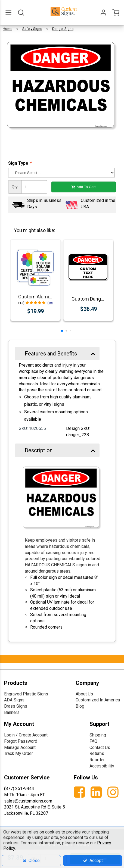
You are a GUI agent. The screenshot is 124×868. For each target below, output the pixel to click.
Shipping (98, 735)
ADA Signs (14, 700)
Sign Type (20, 163)
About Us (84, 694)
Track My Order (18, 753)
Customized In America (98, 700)
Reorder (97, 760)
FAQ (93, 741)
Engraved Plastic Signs (26, 694)
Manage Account (20, 747)
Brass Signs (16, 706)
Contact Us (100, 747)
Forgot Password (21, 741)
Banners (12, 712)
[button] (62, 331)
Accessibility (102, 766)
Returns (97, 753)
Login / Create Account (26, 735)
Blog (80, 706)
